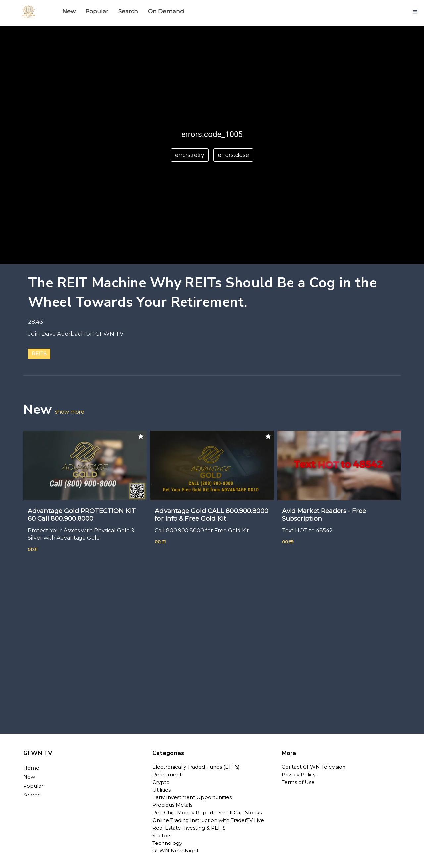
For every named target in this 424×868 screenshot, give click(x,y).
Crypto (161, 782)
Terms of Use (298, 782)
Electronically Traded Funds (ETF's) (196, 767)
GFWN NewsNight (176, 851)
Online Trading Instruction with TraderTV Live (208, 820)
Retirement (167, 774)
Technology (167, 843)
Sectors (162, 835)
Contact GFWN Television (314, 767)
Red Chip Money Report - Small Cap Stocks (207, 813)
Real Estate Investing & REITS (189, 828)
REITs (39, 353)
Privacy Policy (299, 774)
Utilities (161, 790)
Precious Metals (172, 805)
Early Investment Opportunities (192, 797)
